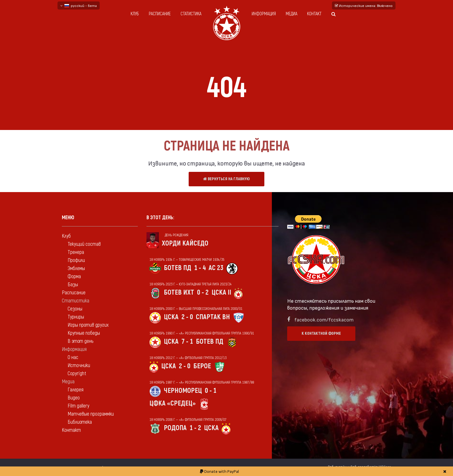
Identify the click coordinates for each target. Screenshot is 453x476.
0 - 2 (203, 292)
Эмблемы (76, 268)
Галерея (76, 390)
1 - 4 (200, 268)
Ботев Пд (178, 268)
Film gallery (78, 406)
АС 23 (216, 268)
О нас (73, 357)
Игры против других (88, 325)
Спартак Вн (213, 317)
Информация (264, 14)
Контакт (314, 14)
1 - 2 (195, 428)
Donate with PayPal (219, 471)
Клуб (135, 14)
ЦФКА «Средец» (172, 403)
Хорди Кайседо (185, 243)
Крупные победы (84, 333)
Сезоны (75, 309)
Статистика (191, 14)
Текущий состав (84, 244)
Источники (79, 366)
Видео (74, 398)
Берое (202, 366)
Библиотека (80, 422)
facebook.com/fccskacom (324, 319)
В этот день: (160, 218)
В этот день (80, 341)
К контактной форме (321, 333)
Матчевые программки (91, 414)
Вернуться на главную (226, 179)
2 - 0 (187, 317)
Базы (73, 285)
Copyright (77, 374)
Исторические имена (364, 5)
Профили (76, 260)
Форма (74, 277)
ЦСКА (171, 317)
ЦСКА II (221, 292)
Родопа (175, 428)
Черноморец (183, 391)
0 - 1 (211, 391)
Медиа (292, 14)
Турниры (76, 317)
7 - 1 (187, 342)
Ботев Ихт (179, 292)
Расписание (160, 14)
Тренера (76, 252)
